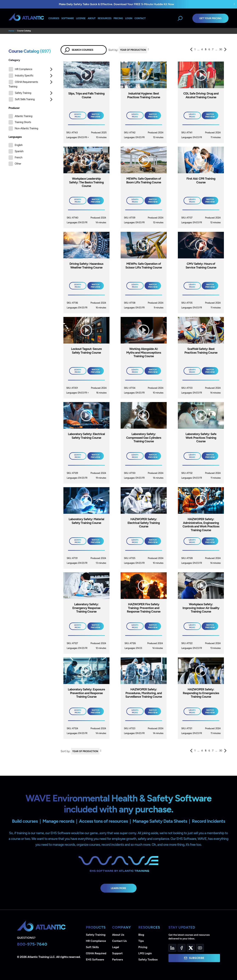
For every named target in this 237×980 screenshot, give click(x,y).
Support (117, 953)
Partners (118, 960)
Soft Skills (92, 947)
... (198, 49)
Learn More (119, 888)
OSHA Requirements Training (23, 84)
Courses (54, 18)
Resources (105, 18)
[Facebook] (182, 948)
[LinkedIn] (172, 948)
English (19, 145)
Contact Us (119, 941)
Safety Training (20, 93)
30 (221, 49)
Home (11, 31)
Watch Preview (96, 115)
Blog (141, 935)
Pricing (143, 947)
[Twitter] (191, 948)
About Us (118, 935)
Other (18, 164)
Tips (141, 941)
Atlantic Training (23, 116)
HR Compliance (20, 69)
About (92, 18)
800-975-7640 (32, 944)
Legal (116, 947)
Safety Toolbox (148, 960)
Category (14, 60)
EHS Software (95, 960)
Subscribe (194, 958)
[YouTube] (200, 948)
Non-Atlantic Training (26, 128)
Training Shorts (23, 122)
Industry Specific (21, 76)
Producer (14, 108)
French (19, 157)
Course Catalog (24, 31)
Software (68, 18)
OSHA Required (96, 953)
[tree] (31, 85)
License (81, 18)
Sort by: (113, 50)
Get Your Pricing (210, 18)
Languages (15, 137)
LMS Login (145, 953)
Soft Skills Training (22, 99)
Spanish (19, 151)
